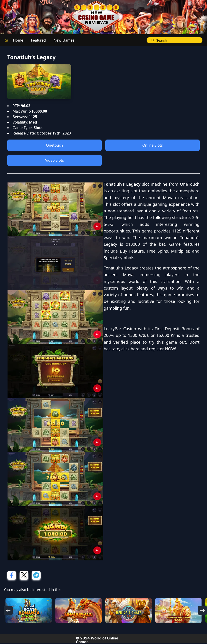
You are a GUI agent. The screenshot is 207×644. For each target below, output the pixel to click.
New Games (64, 40)
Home (18, 40)
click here (130, 349)
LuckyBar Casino (120, 329)
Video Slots (54, 160)
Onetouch (54, 145)
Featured (38, 40)
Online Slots (153, 145)
